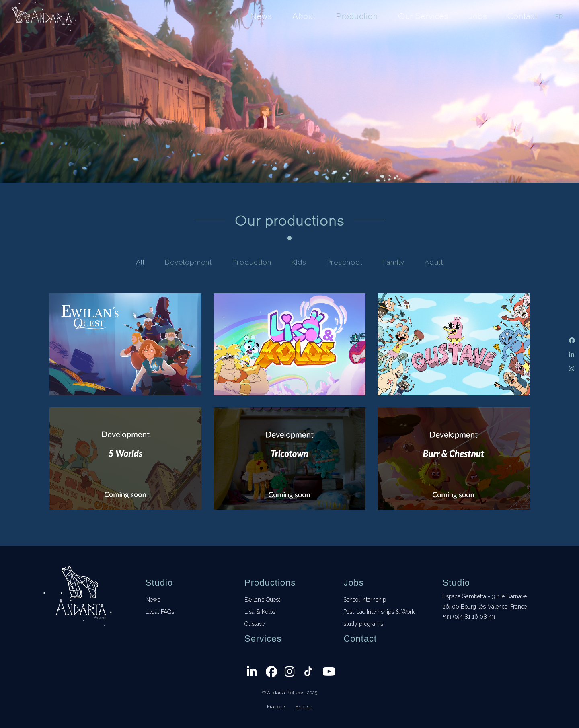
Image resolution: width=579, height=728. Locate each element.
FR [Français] (559, 17)
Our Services (423, 16)
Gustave (255, 624)
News (261, 16)
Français (277, 707)
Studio (159, 583)
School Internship (365, 600)
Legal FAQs (160, 612)
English (304, 707)
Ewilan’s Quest (262, 600)
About (304, 16)
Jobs (478, 16)
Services (263, 639)
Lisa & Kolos (260, 612)
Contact (522, 16)
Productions (270, 583)
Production (357, 16)
